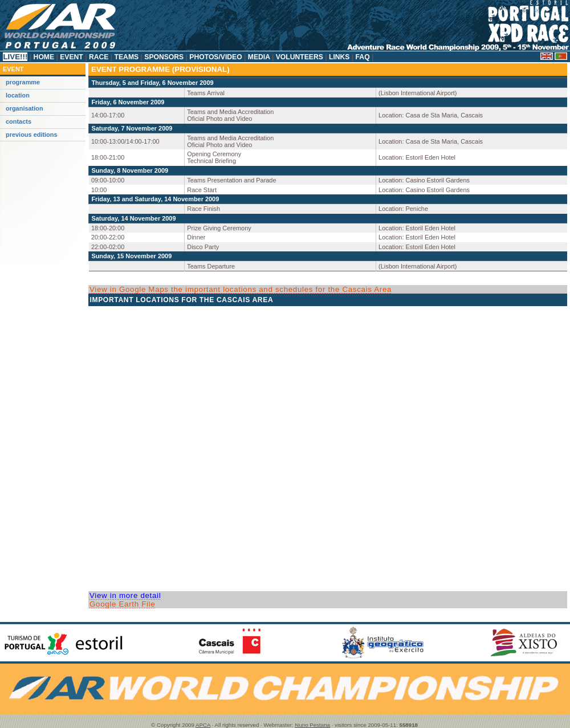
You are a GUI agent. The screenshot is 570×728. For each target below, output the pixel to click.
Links (339, 57)
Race (99, 57)
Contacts (19, 121)
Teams (126, 57)
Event (72, 57)
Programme (23, 82)
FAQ (363, 57)
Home (44, 57)
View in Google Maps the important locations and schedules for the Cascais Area (241, 289)
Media (258, 57)
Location (18, 95)
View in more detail (125, 595)
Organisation (25, 108)
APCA (203, 725)
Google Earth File (122, 604)
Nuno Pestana (312, 725)
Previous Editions (32, 135)
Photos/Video (216, 57)
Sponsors (164, 57)
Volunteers (299, 57)
